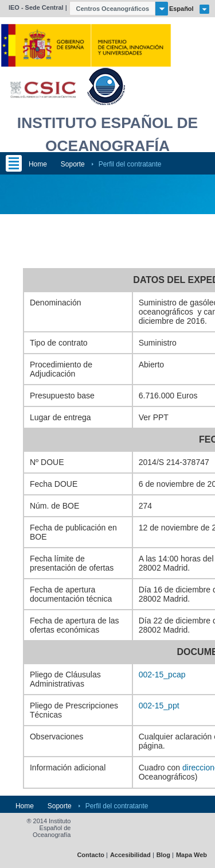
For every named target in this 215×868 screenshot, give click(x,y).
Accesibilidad (130, 855)
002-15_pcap (162, 675)
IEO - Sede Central (36, 7)
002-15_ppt (159, 706)
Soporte (73, 164)
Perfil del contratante (130, 164)
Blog (163, 855)
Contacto (91, 855)
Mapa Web (191, 855)
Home (38, 164)
